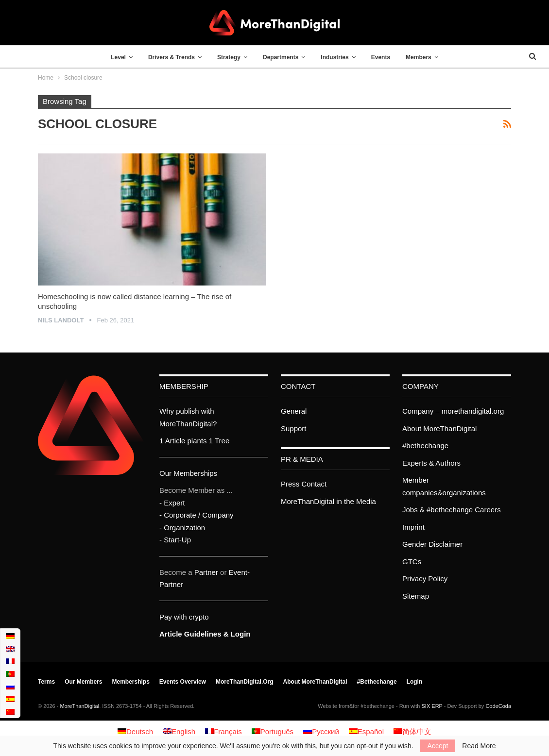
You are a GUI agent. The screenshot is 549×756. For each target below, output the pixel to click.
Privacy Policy (425, 579)
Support (294, 428)
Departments (281, 57)
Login (415, 682)
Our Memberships (188, 473)
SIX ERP (432, 706)
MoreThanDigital (79, 706)
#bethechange (425, 445)
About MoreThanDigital (439, 428)
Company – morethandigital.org (453, 411)
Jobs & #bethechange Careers (452, 510)
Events (385, 57)
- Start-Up (175, 540)
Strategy (227, 57)
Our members (83, 682)
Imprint (413, 527)
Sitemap (416, 596)
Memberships (131, 682)
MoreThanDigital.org (245, 682)
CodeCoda (498, 706)
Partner (206, 572)
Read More (479, 746)
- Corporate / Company (197, 515)
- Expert (172, 503)
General (294, 411)
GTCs (412, 562)
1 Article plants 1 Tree (194, 441)
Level (112, 57)
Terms (46, 682)
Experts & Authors (431, 463)
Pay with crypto (184, 617)
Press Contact (304, 484)
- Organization (182, 528)
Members (425, 57)
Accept (438, 746)
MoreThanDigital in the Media (328, 501)
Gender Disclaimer (432, 544)
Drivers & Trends (168, 57)
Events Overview (183, 682)
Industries (337, 57)
